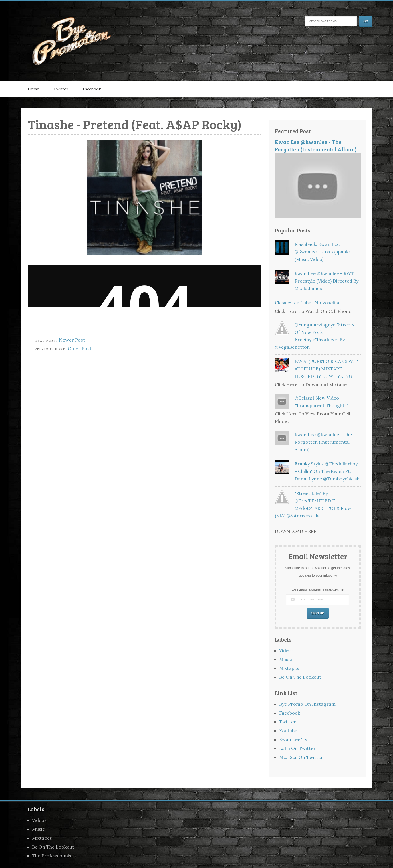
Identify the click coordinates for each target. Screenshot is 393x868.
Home (33, 89)
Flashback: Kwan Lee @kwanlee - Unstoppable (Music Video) (322, 252)
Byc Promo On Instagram (307, 704)
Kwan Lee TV (293, 739)
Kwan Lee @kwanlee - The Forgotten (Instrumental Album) (316, 146)
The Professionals (52, 856)
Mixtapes (289, 668)
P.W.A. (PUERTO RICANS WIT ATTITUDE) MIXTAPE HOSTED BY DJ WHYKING (326, 369)
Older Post (80, 348)
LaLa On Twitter (297, 748)
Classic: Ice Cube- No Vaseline (308, 303)
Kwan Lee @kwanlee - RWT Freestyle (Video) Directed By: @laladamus (327, 281)
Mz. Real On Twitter (301, 757)
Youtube (288, 731)
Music (286, 659)
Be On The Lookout (300, 677)
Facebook (92, 89)
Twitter (61, 89)
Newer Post (72, 340)
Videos (286, 650)
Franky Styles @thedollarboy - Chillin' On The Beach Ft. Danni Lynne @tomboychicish (327, 471)
